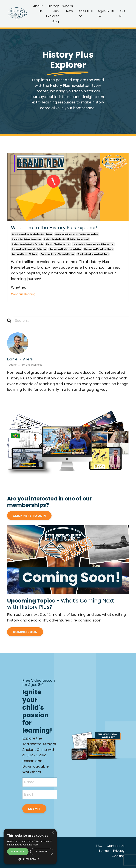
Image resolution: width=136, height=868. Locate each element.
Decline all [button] (42, 851)
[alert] (30, 847)
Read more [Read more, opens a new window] (33, 845)
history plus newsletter (58, 246)
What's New (68, 9)
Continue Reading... (24, 296)
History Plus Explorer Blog (53, 14)
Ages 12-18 (106, 13)
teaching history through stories (57, 255)
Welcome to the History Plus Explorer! (59, 229)
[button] (30, 859)
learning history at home (25, 255)
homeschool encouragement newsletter (93, 246)
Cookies (118, 859)
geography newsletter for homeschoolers (77, 236)
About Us (38, 9)
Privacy (119, 854)
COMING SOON (25, 633)
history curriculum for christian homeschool (66, 241)
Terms (104, 854)
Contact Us (116, 849)
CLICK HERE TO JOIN (29, 517)
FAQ (99, 849)
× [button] (53, 833)
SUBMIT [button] (35, 812)
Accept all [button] (18, 851)
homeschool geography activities (29, 250)
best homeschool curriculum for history (32, 236)
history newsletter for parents (28, 246)
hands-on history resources (26, 241)
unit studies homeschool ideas (93, 255)
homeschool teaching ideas (98, 250)
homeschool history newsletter (65, 250)
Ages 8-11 (86, 13)
